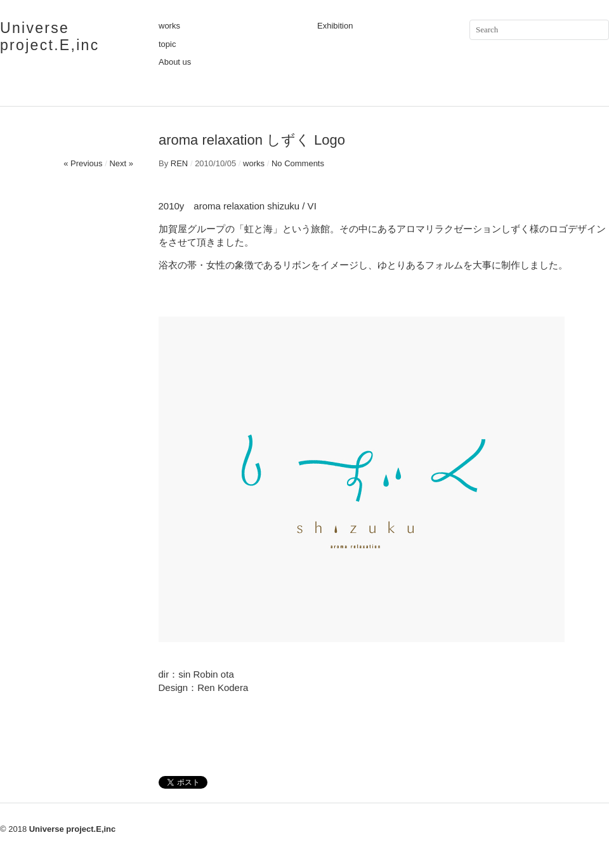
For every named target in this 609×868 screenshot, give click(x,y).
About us (175, 62)
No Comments (298, 163)
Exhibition (335, 26)
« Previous (83, 163)
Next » (121, 163)
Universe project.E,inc (49, 36)
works (169, 26)
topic (167, 44)
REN (179, 163)
